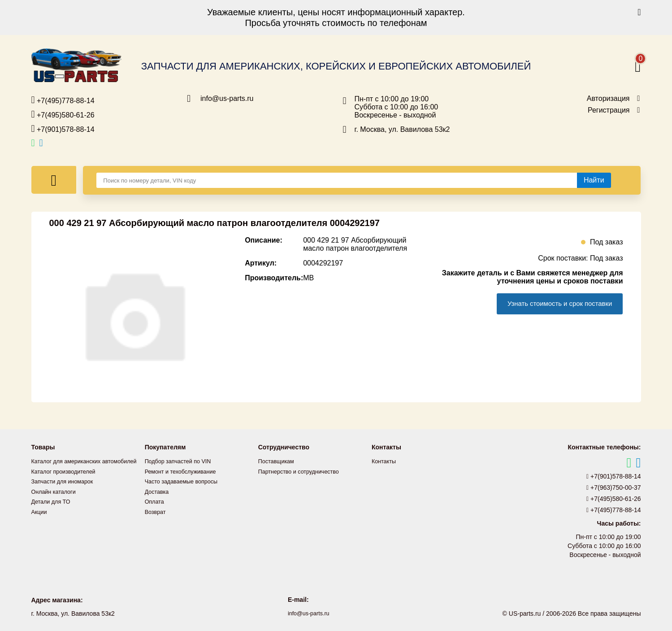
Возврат (157, 510)
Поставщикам (278, 461)
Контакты (385, 461)
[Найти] (594, 180)
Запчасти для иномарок (66, 491)
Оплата (156, 500)
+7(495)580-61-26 (63, 114)
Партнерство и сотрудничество (303, 471)
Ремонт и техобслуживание (185, 471)
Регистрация (609, 110)
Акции (40, 520)
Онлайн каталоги (56, 500)
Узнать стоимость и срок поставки (553, 304)
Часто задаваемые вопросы (186, 481)
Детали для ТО (53, 510)
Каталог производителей (67, 481)
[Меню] (54, 180)
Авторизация (608, 99)
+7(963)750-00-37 (614, 487)
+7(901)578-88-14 (63, 129)
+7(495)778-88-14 (63, 100)
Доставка (158, 491)
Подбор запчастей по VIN (182, 461)
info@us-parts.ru (227, 99)
